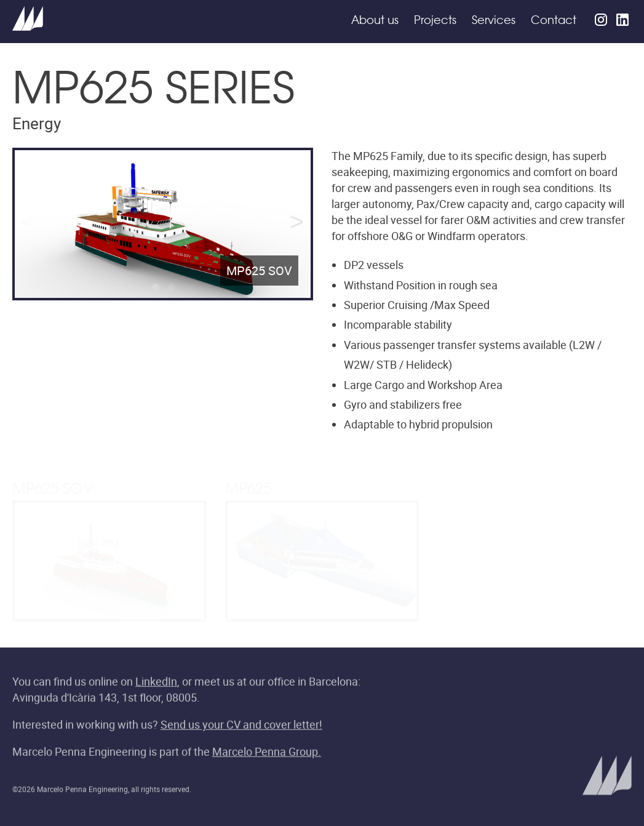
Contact (554, 21)
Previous (28, 224)
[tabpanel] (163, 224)
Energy (37, 123)
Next (297, 224)
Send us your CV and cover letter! (241, 726)
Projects (435, 21)
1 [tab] (154, 290)
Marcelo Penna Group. (267, 753)
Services (494, 21)
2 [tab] (170, 290)
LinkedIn (156, 683)
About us (375, 21)
